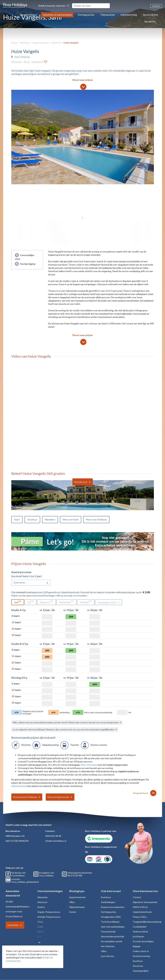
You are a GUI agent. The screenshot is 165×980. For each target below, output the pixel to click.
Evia (39, 936)
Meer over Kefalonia (96, 520)
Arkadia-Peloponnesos (49, 917)
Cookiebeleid (139, 927)
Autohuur (32, 520)
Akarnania (42, 897)
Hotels (73, 912)
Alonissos (42, 902)
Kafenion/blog (129, 15)
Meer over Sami (71, 520)
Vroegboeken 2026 (111, 917)
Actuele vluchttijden (143, 941)
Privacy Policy (140, 917)
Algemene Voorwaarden (145, 902)
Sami (17, 57)
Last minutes (108, 956)
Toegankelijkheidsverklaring (147, 922)
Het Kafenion (108, 946)
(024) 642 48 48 (53, 836)
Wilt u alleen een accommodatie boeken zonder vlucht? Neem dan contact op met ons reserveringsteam (66, 722)
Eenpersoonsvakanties (113, 907)
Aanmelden (13, 925)
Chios (40, 922)
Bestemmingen (28, 15)
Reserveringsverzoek (58, 797)
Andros (41, 907)
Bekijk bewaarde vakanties (54, 6)
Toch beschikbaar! (110, 922)
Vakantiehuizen (77, 907)
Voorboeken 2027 (107, 602)
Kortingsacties (86, 15)
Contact (137, 897)
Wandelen (50, 520)
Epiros (41, 932)
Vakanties (25, 43)
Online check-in (141, 951)
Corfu (40, 927)
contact (156, 6)
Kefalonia (56, 43)
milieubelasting (19, 786)
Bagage (137, 946)
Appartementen (41, 43)
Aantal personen (21, 572)
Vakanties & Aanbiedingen (57, 15)
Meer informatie (89, 765)
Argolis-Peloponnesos (49, 912)
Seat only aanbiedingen (113, 927)
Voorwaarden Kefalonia (25, 797)
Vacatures (150, 21)
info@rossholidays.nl (56, 841)
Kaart (17, 520)
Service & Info (150, 15)
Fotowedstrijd (108, 932)
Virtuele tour (81, 482)
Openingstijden (141, 971)
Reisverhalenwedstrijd (112, 936)
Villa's (72, 902)
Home (14, 43)
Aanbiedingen (108, 902)
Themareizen (107, 15)
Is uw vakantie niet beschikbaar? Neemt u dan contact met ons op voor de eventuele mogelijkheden (63, 729)
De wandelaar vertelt (112, 941)
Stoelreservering (141, 956)
